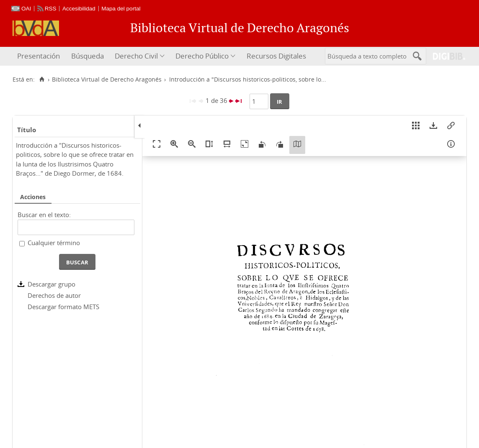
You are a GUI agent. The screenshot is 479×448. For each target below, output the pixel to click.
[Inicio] (42, 79)
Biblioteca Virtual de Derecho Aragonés (107, 79)
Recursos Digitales (276, 56)
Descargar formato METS (63, 307)
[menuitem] (40, 56)
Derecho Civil (136, 56)
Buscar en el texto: (44, 215)
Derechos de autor (54, 295)
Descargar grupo (52, 284)
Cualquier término (54, 243)
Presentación (39, 56)
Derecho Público (202, 56)
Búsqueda (88, 56)
